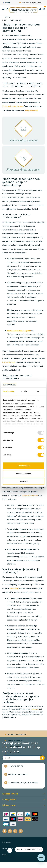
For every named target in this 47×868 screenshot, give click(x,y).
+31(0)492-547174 (13, 766)
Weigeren (23, 481)
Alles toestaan (24, 466)
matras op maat (9, 362)
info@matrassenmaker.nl (16, 774)
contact (35, 709)
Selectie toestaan (23, 474)
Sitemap (5, 855)
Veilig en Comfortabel (14, 740)
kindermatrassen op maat (13, 106)
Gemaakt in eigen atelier (32, 2)
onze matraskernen (30, 495)
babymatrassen (31, 110)
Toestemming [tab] (9, 391)
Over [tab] (39, 391)
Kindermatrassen (15, 20)
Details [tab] (24, 391)
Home (4, 20)
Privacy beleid (7, 842)
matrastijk (14, 588)
